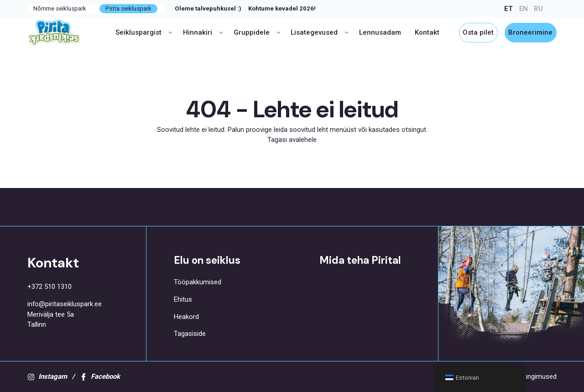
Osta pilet (478, 32)
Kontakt (427, 32)
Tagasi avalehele (292, 140)
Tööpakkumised (198, 282)
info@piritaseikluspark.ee (65, 304)
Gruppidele (257, 32)
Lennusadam (380, 32)
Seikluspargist (144, 32)
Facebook (100, 376)
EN (524, 9)
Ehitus (183, 299)
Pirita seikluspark (128, 8)
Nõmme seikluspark (60, 8)
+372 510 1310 (50, 287)
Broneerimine (530, 32)
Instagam (47, 376)
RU (538, 9)
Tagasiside (190, 334)
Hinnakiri (203, 32)
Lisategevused (320, 32)
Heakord (186, 317)
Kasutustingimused (528, 376)
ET (508, 9)
